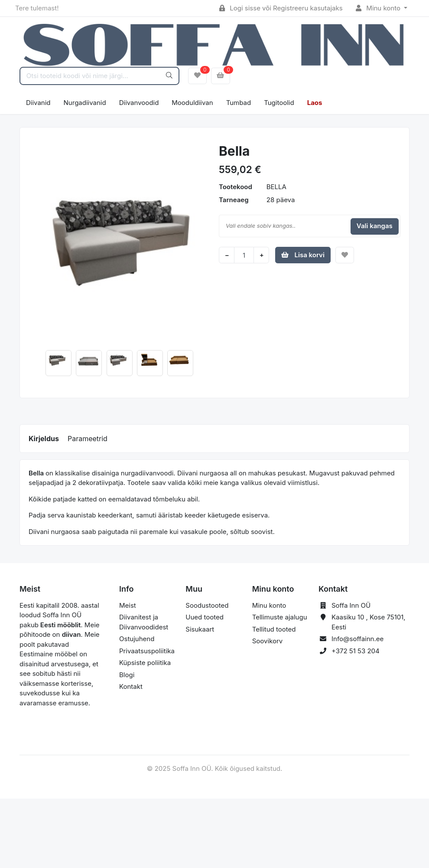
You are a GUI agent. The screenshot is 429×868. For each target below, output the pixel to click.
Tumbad (239, 103)
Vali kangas (375, 226)
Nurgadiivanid (85, 103)
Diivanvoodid (139, 103)
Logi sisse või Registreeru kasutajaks (281, 8)
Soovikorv (268, 641)
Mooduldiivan (192, 103)
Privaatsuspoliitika (147, 651)
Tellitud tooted (274, 629)
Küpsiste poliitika (145, 663)
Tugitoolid (279, 103)
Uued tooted (205, 617)
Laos (315, 103)
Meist (128, 605)
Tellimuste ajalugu (280, 617)
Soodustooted (207, 605)
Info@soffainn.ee (357, 639)
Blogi (127, 675)
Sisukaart (200, 629)
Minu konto (379, 8)
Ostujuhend (137, 639)
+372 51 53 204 (356, 651)
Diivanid (38, 103)
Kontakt (131, 686)
